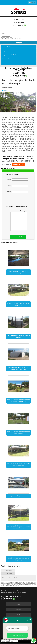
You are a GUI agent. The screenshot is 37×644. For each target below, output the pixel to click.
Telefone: (17, 192)
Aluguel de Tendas (7, 47)
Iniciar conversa (17, 635)
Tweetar (4, 90)
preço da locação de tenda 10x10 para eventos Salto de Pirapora (18, 369)
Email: (18, 186)
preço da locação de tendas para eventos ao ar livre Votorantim (18, 465)
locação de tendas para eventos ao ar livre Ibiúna (18, 559)
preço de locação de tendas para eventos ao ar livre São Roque (18, 527)
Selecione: (9, 570)
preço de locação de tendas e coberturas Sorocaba (19, 336)
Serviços (18, 43)
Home (18, 604)
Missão (18, 615)
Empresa (18, 610)
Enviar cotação (18, 237)
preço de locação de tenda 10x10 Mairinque (18, 272)
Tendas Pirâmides (6, 63)
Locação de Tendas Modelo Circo (10, 55)
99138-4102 (19, 25)
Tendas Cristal (6, 59)
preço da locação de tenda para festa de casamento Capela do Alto (18, 401)
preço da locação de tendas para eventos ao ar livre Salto (18, 304)
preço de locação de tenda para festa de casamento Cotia (18, 433)
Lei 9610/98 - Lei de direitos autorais (11, 586)
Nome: (18, 179)
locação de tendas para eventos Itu (19, 496)
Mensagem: (19, 220)
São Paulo (9, 573)
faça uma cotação (18, 164)
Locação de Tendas (7, 51)
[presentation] (17, 200)
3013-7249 (20, 20)
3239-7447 (20, 22)
